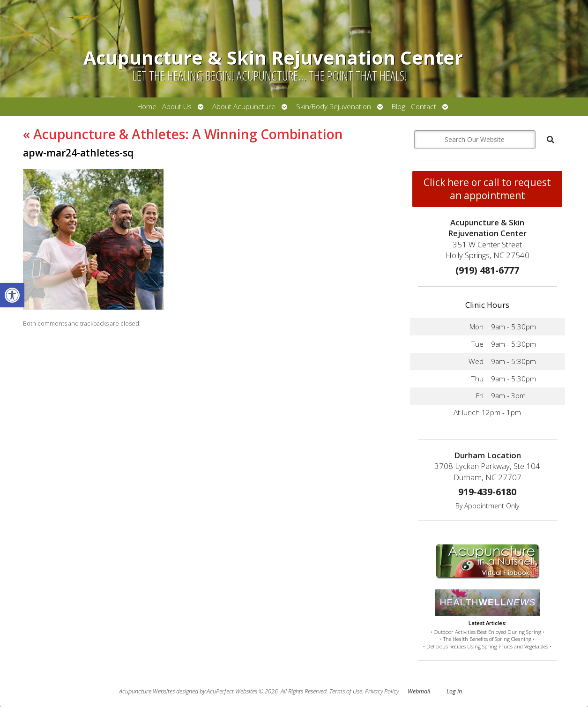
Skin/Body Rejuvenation (334, 107)
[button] (12, 295)
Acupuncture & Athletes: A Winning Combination (183, 134)
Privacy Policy (382, 691)
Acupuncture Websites (147, 691)
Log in (454, 691)
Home (147, 107)
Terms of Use (346, 691)
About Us (177, 107)
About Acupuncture (244, 107)
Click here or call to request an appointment (487, 189)
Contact (424, 107)
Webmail (419, 691)
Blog (398, 107)
